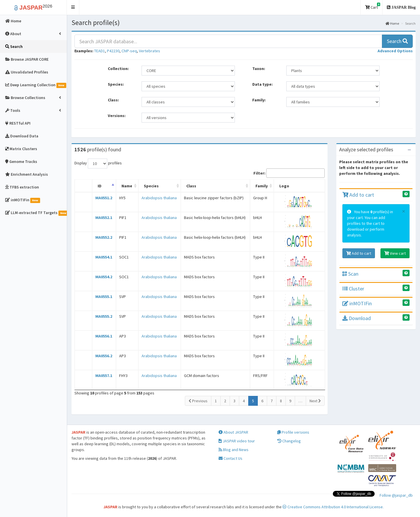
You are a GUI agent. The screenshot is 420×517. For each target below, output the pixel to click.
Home (392, 23)
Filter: (289, 173)
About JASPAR (233, 432)
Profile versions (293, 432)
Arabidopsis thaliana (159, 198)
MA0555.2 (104, 316)
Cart (373, 6)
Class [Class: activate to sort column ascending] (191, 186)
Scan (350, 274)
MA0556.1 (104, 336)
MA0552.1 (104, 218)
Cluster (353, 289)
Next (315, 401)
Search (397, 41)
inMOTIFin (357, 303)
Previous (198, 401)
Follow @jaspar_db (396, 495)
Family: (259, 100)
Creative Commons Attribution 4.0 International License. (333, 507)
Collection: (118, 69)
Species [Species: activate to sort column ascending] (151, 186)
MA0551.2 (104, 198)
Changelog (289, 441)
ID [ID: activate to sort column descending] (100, 186)
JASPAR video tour (237, 441)
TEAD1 (100, 51)
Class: (113, 100)
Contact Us (230, 458)
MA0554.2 (104, 277)
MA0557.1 (104, 376)
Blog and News (234, 450)
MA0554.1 (104, 257)
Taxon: (259, 69)
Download (357, 318)
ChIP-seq (129, 51)
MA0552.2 (104, 237)
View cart (395, 253)
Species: (116, 84)
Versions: (117, 116)
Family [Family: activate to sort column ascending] (262, 186)
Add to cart (358, 195)
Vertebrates (150, 51)
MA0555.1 (104, 297)
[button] (73, 7)
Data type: (262, 84)
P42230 (113, 51)
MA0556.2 (104, 356)
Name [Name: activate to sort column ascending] (127, 186)
